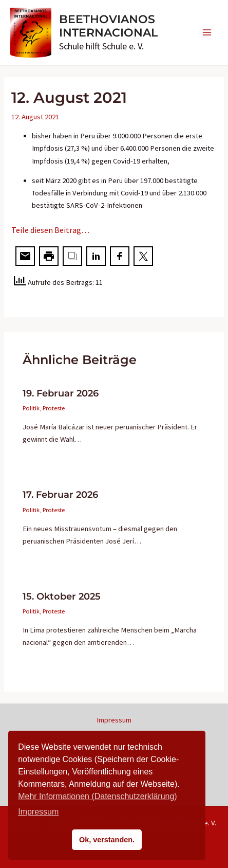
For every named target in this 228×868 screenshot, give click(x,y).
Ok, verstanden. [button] (107, 840)
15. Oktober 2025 (62, 596)
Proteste (54, 408)
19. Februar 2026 (61, 393)
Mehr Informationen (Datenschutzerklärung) (97, 796)
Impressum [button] (38, 812)
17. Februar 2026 (60, 494)
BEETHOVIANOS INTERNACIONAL (108, 26)
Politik (31, 408)
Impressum (114, 720)
